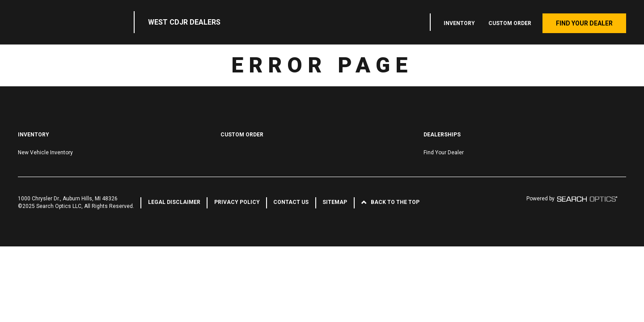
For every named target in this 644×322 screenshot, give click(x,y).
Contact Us (291, 202)
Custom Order (510, 23)
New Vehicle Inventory (45, 153)
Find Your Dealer (584, 23)
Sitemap (335, 202)
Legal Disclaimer (174, 202)
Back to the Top (395, 202)
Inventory (459, 23)
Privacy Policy (237, 202)
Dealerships (442, 135)
